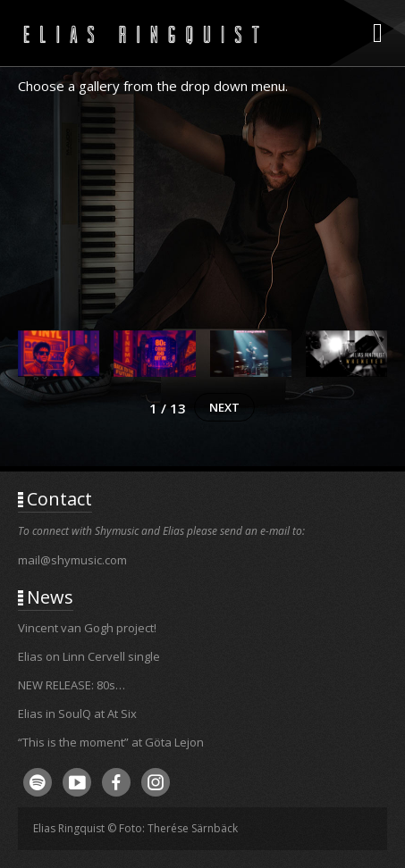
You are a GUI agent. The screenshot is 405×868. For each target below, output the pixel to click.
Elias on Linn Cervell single (89, 656)
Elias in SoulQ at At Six (77, 714)
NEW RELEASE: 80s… (72, 685)
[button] (59, 361)
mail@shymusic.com (72, 560)
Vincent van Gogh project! (87, 628)
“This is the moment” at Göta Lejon (111, 742)
